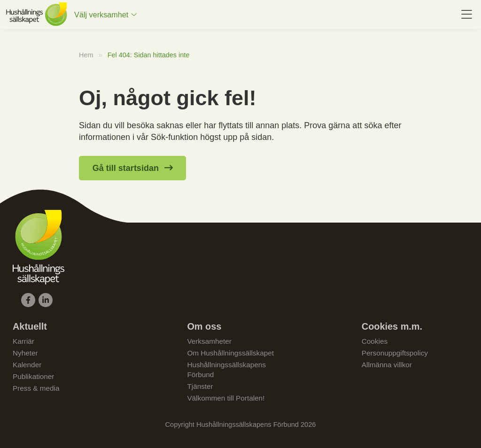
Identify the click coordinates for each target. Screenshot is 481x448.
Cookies (375, 341)
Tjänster (200, 386)
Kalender (27, 365)
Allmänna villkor (387, 365)
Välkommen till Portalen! (226, 398)
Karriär (23, 341)
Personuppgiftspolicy (395, 353)
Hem (86, 55)
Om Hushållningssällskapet (230, 353)
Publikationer (33, 376)
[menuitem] (105, 15)
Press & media (36, 388)
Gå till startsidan (126, 168)
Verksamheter (209, 341)
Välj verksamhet (101, 15)
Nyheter (25, 353)
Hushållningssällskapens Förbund (226, 370)
